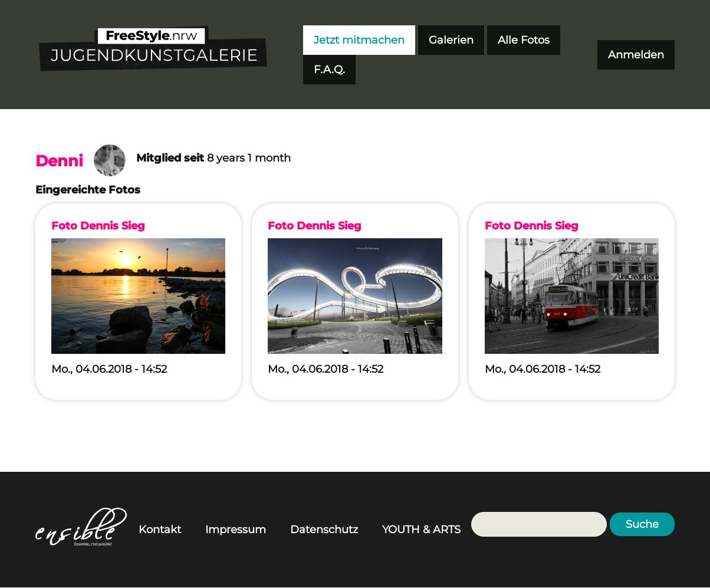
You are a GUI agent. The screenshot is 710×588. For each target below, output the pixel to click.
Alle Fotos (524, 40)
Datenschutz (324, 530)
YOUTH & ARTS (421, 530)
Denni (59, 161)
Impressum (236, 530)
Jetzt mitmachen (359, 40)
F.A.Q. (329, 70)
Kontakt (160, 530)
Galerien (451, 40)
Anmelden (636, 55)
